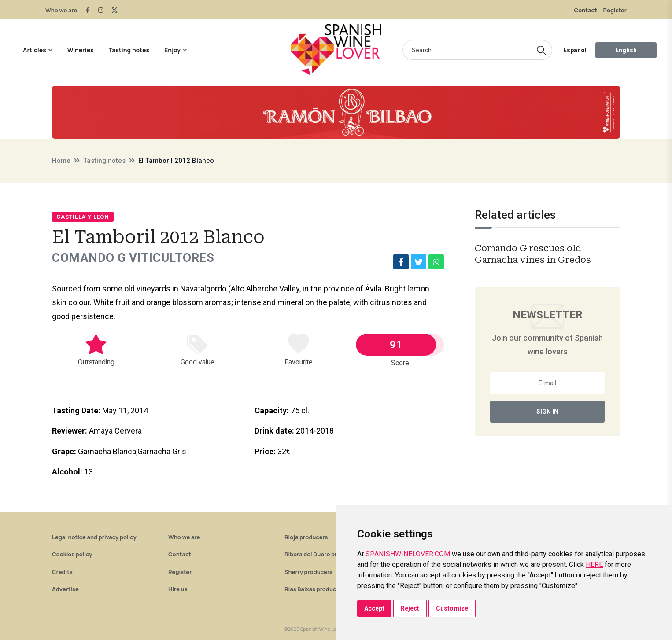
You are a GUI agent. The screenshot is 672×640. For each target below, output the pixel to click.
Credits (62, 572)
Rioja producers (306, 537)
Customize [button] (452, 608)
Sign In (547, 412)
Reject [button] (410, 608)
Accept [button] (374, 608)
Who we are (61, 10)
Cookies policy (72, 555)
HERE (594, 565)
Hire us (178, 589)
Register (615, 10)
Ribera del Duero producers (322, 555)
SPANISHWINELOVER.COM (408, 554)
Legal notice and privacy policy (94, 537)
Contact (586, 10)
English (626, 50)
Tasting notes (129, 50)
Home (61, 161)
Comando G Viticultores (134, 258)
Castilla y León (83, 217)
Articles (35, 50)
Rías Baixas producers (315, 589)
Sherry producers (308, 572)
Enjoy (172, 50)
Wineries (81, 50)
